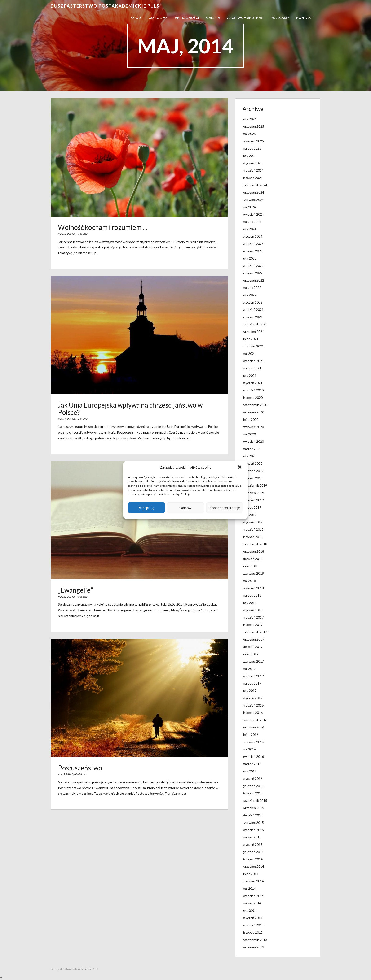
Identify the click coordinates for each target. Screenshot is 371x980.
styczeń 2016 (252, 778)
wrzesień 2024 (253, 192)
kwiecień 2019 (253, 500)
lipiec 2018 (250, 566)
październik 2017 (255, 632)
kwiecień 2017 (253, 676)
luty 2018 (250, 603)
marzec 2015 (252, 837)
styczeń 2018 (252, 610)
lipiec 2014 (250, 874)
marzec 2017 (252, 683)
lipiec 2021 (250, 339)
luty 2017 (250, 691)
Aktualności (187, 18)
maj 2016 (249, 749)
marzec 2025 (252, 148)
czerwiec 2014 (253, 881)
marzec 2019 (252, 507)
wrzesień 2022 (253, 280)
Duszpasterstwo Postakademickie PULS (105, 6)
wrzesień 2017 (253, 639)
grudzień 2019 (253, 471)
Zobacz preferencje (225, 508)
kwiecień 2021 (253, 361)
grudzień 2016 (253, 705)
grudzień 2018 (253, 529)
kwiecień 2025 (253, 141)
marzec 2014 (252, 903)
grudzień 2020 (253, 390)
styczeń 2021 (252, 383)
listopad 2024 (253, 178)
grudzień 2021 (253, 310)
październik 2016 (255, 720)
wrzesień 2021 (253, 332)
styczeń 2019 (252, 522)
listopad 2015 (253, 793)
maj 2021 (249, 353)
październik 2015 (255, 800)
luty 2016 (250, 771)
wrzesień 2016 (253, 727)
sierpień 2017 (253, 647)
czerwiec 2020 (253, 427)
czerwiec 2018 (253, 573)
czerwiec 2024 (253, 200)
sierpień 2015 (253, 815)
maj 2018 (249, 581)
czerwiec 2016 (253, 742)
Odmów (185, 508)
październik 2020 (255, 405)
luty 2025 (250, 156)
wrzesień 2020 (253, 412)
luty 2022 (250, 295)
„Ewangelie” (75, 590)
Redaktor (82, 234)
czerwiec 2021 (253, 346)
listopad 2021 (253, 317)
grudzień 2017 (253, 617)
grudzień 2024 (253, 170)
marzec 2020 (252, 449)
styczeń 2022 (252, 302)
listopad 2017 (253, 625)
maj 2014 (249, 888)
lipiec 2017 (250, 654)
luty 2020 (250, 456)
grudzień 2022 (253, 266)
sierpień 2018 (253, 559)
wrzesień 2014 (253, 866)
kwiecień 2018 (253, 588)
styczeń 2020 (252, 463)
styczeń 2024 (252, 236)
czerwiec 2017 (253, 661)
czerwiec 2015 (253, 822)
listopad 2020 (253, 397)
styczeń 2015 (252, 844)
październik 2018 (255, 544)
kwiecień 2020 (253, 441)
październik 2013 (255, 940)
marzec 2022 (252, 288)
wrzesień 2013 (253, 947)
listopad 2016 (253, 713)
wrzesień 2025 (253, 126)
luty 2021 (250, 375)
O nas (136, 18)
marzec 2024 (252, 222)
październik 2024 (255, 185)
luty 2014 (250, 910)
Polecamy (280, 18)
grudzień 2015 (253, 786)
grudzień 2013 (253, 925)
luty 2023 (250, 258)
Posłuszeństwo (80, 768)
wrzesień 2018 (253, 551)
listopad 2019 (253, 478)
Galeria (213, 18)
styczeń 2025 (252, 163)
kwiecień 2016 (253, 757)
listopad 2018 (253, 537)
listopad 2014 (253, 859)
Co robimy (158, 18)
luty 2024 (250, 229)
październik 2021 (255, 324)
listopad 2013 (253, 932)
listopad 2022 (253, 273)
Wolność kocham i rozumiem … (103, 227)
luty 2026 (250, 119)
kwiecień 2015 (253, 830)
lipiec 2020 (250, 419)
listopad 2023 (253, 251)
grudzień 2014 (253, 852)
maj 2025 (249, 134)
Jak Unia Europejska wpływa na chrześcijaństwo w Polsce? (130, 409)
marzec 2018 (252, 595)
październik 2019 (255, 485)
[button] (240, 468)
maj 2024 (249, 207)
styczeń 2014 (252, 918)
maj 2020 (249, 434)
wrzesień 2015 (253, 808)
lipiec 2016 (250, 735)
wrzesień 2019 (253, 493)
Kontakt (305, 18)
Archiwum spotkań (245, 18)
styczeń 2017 (252, 698)
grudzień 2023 (253, 244)
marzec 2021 (252, 368)
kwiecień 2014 (253, 896)
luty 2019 (250, 515)
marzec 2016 (252, 764)
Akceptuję (146, 508)
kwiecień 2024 (253, 214)
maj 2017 (249, 669)
